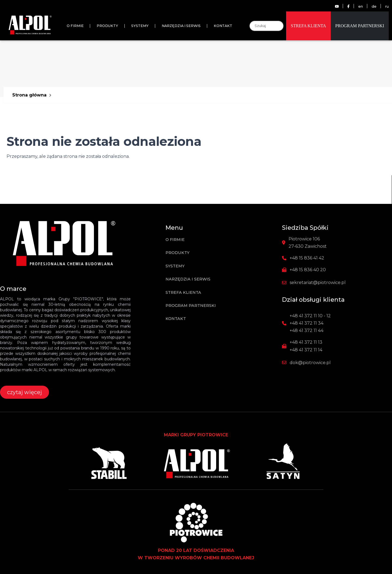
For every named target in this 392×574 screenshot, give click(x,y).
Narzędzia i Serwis (188, 279)
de (374, 6)
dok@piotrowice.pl (310, 363)
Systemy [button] (140, 26)
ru (387, 6)
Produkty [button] (107, 26)
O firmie (75, 26)
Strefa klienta (308, 26)
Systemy (175, 266)
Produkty (177, 253)
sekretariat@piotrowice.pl (318, 283)
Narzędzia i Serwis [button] (181, 26)
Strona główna (29, 95)
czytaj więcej (24, 392)
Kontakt (176, 319)
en (361, 6)
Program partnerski (360, 26)
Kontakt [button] (223, 26)
